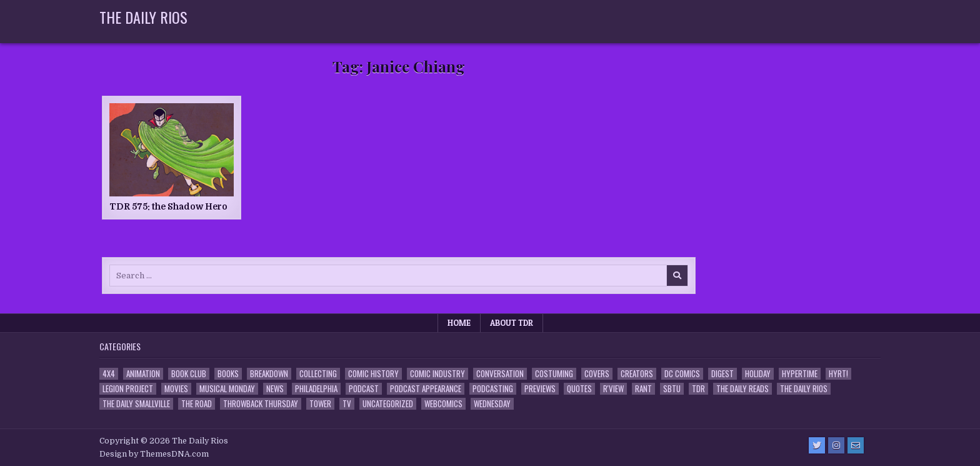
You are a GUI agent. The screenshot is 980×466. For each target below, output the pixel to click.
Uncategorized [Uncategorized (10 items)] (388, 404)
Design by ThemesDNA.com (154, 454)
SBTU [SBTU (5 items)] (672, 389)
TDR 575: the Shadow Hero (168, 206)
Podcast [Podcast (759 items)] (364, 389)
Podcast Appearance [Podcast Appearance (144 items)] (426, 389)
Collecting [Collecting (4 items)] (318, 374)
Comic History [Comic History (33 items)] (373, 374)
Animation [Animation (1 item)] (143, 374)
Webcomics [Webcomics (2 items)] (443, 404)
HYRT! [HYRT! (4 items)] (838, 374)
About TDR (512, 323)
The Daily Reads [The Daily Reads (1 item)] (742, 389)
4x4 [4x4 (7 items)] (109, 374)
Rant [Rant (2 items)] (643, 389)
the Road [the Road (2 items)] (197, 404)
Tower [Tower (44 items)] (320, 404)
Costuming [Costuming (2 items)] (554, 374)
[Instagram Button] (836, 445)
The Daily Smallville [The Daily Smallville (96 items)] (136, 404)
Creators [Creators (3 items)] (637, 374)
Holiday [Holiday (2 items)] (758, 374)
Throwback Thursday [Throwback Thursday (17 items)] (261, 404)
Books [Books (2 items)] (228, 374)
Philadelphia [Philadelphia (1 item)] (316, 389)
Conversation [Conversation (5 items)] (500, 374)
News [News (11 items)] (275, 389)
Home (459, 323)
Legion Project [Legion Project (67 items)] (128, 389)
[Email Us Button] (856, 445)
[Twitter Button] (817, 445)
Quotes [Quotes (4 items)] (579, 389)
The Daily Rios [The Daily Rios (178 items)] (804, 389)
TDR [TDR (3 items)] (698, 389)
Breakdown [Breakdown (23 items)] (269, 374)
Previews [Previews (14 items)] (540, 389)
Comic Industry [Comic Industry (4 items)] (437, 374)
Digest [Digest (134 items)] (722, 374)
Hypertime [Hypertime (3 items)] (800, 374)
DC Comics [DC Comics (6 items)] (682, 374)
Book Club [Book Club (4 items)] (189, 374)
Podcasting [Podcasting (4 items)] (493, 389)
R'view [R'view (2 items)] (613, 389)
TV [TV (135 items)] (347, 404)
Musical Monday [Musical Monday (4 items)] (227, 389)
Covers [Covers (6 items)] (597, 374)
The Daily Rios (143, 17)
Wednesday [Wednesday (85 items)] (492, 404)
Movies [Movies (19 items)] (176, 389)
